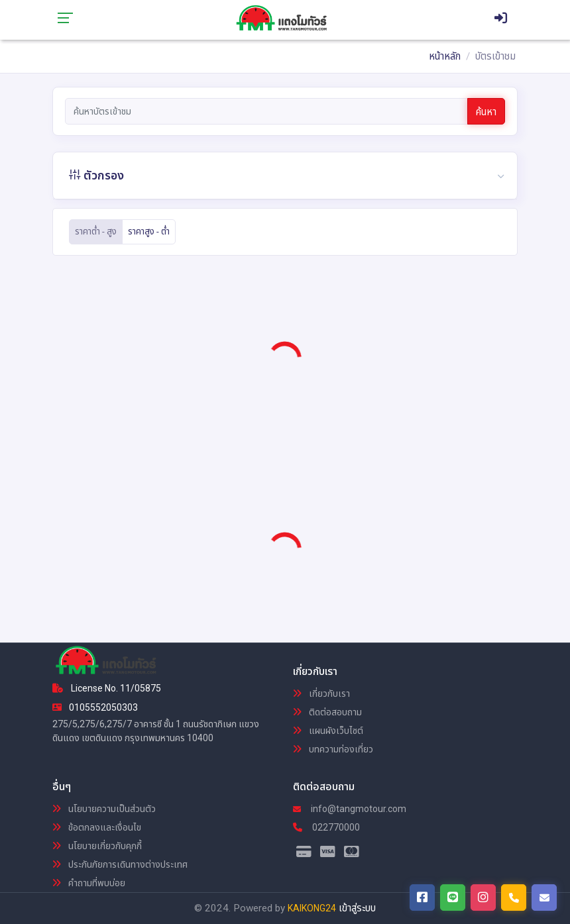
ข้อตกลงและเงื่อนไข (97, 827)
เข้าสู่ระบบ (357, 908)
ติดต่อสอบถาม (327, 712)
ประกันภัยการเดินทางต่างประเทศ (120, 864)
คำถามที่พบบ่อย (89, 883)
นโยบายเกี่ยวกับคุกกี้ (97, 846)
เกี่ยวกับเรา (321, 693)
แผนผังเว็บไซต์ (328, 731)
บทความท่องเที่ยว (333, 749)
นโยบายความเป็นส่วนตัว (104, 809)
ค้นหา (486, 112)
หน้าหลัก (445, 56)
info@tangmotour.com (350, 809)
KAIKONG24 (312, 908)
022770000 (326, 827)
